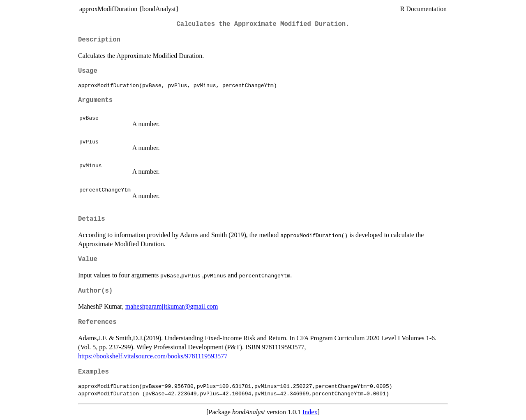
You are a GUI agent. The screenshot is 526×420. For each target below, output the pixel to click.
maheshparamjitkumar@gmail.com (172, 306)
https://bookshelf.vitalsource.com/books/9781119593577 (153, 356)
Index (310, 412)
